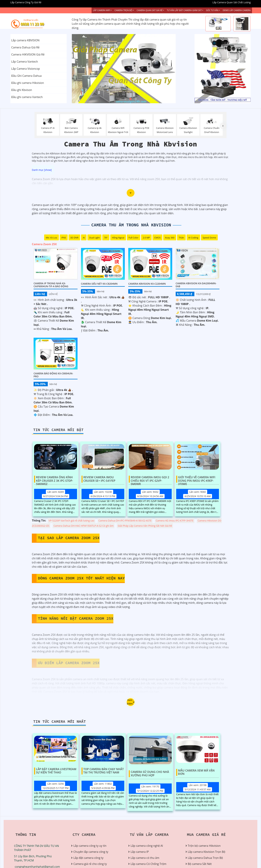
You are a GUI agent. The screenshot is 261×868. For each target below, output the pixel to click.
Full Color (134, 238)
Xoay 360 (170, 238)
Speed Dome (209, 238)
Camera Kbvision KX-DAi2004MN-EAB (196, 285)
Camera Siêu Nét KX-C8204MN (99, 284)
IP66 (64, 238)
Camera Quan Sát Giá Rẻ (150, 10)
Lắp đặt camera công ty (88, 858)
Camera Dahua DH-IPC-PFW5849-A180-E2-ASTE (125, 521)
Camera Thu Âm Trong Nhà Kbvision (131, 225)
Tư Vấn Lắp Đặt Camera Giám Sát (184, 10)
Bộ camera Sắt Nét (200, 864)
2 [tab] (130, 99)
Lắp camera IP (140, 852)
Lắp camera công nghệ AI (147, 846)
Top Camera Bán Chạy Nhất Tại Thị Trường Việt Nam (104, 771)
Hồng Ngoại (118, 238)
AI (84, 238)
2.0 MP (146, 238)
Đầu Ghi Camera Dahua (26, 76)
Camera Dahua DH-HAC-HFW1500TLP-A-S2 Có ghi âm (84, 526)
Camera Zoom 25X (44, 244)
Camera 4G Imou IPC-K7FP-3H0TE (175, 521)
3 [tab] (136, 99)
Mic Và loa (51, 238)
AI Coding (193, 238)
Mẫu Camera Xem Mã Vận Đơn (196, 772)
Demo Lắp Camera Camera (237, 10)
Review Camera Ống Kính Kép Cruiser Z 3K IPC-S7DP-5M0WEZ (55, 479)
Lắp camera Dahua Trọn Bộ (205, 858)
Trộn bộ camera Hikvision (204, 846)
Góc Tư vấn (212, 10)
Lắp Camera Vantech (25, 62)
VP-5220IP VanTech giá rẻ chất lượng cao (71, 521)
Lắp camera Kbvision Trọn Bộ (207, 852)
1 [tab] (125, 99)
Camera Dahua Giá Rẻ (25, 47)
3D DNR (74, 238)
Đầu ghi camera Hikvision (28, 83)
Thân (181, 238)
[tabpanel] (131, 69)
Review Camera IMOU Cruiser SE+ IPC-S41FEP (99, 479)
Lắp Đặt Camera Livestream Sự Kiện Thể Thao (56, 771)
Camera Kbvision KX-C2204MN (147, 284)
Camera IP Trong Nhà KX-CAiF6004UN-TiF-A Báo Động (51, 285)
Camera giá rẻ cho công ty (90, 864)
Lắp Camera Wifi (102, 10)
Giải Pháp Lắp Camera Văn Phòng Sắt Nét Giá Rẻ (145, 526)
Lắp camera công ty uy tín (90, 846)
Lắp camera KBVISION (25, 40)
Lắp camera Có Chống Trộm (148, 864)
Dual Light (94, 238)
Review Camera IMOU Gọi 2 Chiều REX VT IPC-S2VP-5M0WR (150, 479)
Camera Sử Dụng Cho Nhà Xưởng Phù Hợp (150, 774)
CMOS (157, 238)
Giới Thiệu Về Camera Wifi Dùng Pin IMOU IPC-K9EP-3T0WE (197, 479)
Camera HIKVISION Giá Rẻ (28, 54)
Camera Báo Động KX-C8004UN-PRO (53, 375)
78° (106, 238)
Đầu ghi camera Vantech (27, 97)
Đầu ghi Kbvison (22, 90)
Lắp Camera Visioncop (26, 69)
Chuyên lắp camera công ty (91, 852)
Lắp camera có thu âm (145, 858)
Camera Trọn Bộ (123, 10)
